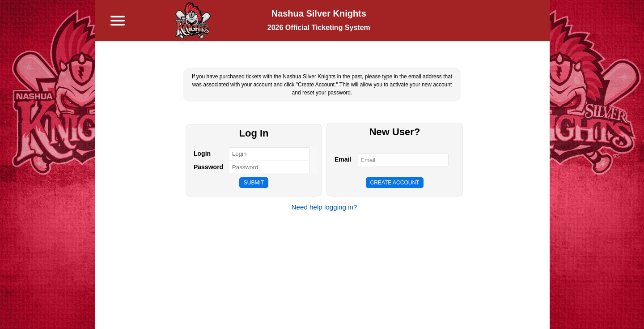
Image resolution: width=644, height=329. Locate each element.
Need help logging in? (324, 207)
